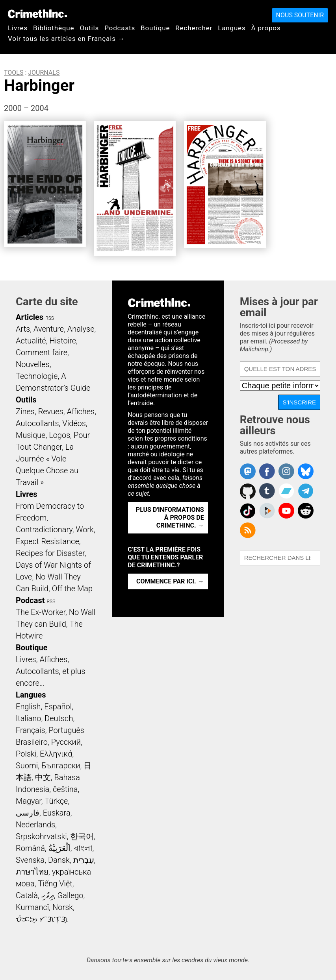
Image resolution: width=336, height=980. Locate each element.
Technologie (37, 376)
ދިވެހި (48, 895)
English (28, 707)
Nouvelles (33, 364)
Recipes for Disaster (50, 553)
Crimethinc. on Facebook (267, 471)
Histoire (63, 341)
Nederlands (35, 825)
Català (27, 895)
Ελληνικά (56, 754)
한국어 (82, 836)
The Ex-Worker (41, 612)
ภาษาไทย (32, 872)
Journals (44, 73)
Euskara (57, 813)
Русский (66, 742)
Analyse (81, 329)
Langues (232, 28)
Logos (59, 435)
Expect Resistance (47, 541)
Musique (31, 435)
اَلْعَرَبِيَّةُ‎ (59, 848)
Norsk (63, 907)
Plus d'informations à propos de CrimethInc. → (170, 518)
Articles (30, 317)
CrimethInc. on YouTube (286, 511)
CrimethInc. (37, 14)
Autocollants (37, 423)
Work (85, 530)
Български (61, 766)
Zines (25, 412)
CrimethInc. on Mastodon (248, 471)
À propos (266, 28)
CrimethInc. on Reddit (306, 511)
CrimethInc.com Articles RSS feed (248, 530)
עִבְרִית (84, 860)
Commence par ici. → (170, 581)
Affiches (81, 412)
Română (30, 848)
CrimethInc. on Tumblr (267, 491)
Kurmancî (32, 907)
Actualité (31, 341)
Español (58, 707)
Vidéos (74, 423)
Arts (23, 329)
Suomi (27, 766)
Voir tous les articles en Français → (66, 39)
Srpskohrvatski (41, 836)
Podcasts (120, 28)
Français (31, 730)
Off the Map (72, 589)
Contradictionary (44, 530)
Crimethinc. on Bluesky (306, 471)
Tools (14, 73)
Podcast (30, 600)
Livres (18, 28)
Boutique (155, 28)
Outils (89, 28)
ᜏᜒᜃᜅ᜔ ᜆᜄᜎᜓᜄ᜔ (42, 919)
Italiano (28, 718)
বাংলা (83, 848)
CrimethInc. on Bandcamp (286, 491)
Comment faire (42, 353)
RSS (50, 318)
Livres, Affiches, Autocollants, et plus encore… (51, 671)
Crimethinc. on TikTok (248, 511)
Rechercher (194, 28)
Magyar (29, 801)
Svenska (30, 860)
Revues (51, 412)
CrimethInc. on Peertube (267, 511)
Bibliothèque (54, 28)
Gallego (71, 895)
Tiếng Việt (55, 884)
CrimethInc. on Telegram (306, 491)
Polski (26, 754)
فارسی (28, 813)
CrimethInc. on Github (248, 491)
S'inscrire (299, 402)
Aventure (49, 329)
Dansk (59, 860)
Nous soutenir (300, 15)
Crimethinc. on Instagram (286, 471)
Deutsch (59, 718)
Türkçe (56, 801)
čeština (65, 789)
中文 (43, 777)
